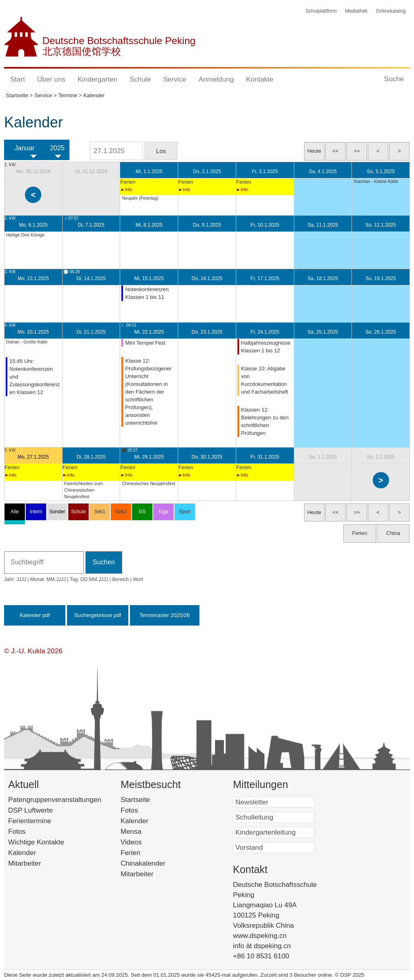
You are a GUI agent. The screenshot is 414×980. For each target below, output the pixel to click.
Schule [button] (140, 79)
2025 (57, 148)
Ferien (141, 853)
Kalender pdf (35, 615)
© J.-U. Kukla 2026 (33, 651)
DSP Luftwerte (30, 810)
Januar (25, 148)
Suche (394, 79)
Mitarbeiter (25, 863)
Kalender (22, 853)
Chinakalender (154, 863)
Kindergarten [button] (97, 79)
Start (18, 79)
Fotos (17, 832)
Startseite (149, 800)
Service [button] (175, 79)
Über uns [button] (51, 79)
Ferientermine (30, 821)
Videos (143, 842)
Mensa (143, 832)
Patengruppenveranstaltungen (55, 800)
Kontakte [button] (260, 79)
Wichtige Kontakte (36, 842)
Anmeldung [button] (216, 79)
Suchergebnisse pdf (97, 615)
